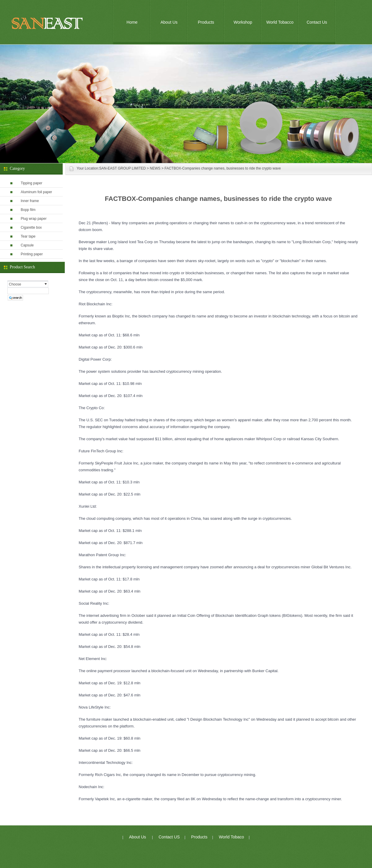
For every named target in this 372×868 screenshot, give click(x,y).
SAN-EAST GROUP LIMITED (122, 168)
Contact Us (317, 22)
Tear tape (28, 236)
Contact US (169, 837)
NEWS (155, 168)
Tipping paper (31, 183)
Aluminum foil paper (36, 192)
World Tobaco (231, 837)
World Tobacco (280, 22)
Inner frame (30, 201)
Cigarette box (31, 228)
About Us (169, 22)
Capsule (27, 245)
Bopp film (28, 210)
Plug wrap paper (34, 219)
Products (206, 22)
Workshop (243, 22)
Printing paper (32, 254)
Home (132, 22)
